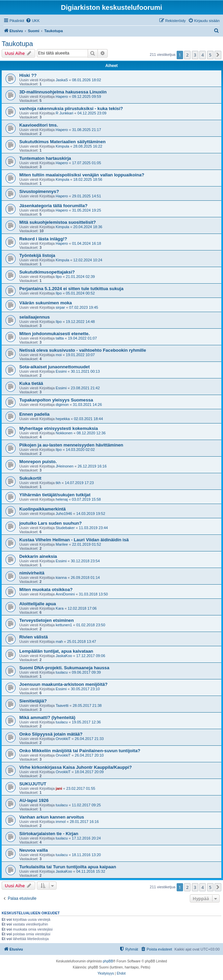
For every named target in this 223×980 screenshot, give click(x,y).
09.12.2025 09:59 (87, 96)
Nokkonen (64, 433)
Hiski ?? (28, 75)
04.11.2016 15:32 (91, 871)
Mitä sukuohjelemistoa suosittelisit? (58, 222)
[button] (218, 55)
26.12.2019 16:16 (92, 466)
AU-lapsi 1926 (34, 800)
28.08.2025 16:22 (88, 146)
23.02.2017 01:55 (81, 788)
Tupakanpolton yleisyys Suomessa (56, 400)
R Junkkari (65, 113)
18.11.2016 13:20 (86, 855)
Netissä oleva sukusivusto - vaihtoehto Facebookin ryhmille (83, 350)
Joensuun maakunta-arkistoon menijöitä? (63, 684)
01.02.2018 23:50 (91, 625)
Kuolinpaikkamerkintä (42, 509)
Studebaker (65, 528)
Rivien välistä (34, 637)
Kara (60, 608)
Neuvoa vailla (34, 850)
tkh (58, 483)
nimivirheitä (32, 573)
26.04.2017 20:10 (89, 755)
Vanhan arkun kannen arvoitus (52, 817)
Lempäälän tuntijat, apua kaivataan (56, 651)
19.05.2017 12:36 (86, 722)
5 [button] (210, 55)
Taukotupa (17, 44)
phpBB (108, 961)
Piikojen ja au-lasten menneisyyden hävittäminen (71, 445)
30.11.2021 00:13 (85, 371)
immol (61, 822)
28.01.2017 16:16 (84, 822)
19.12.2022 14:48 (81, 322)
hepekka (63, 419)
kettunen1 (64, 625)
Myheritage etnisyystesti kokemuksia (59, 428)
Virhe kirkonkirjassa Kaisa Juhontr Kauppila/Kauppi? (75, 767)
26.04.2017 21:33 (89, 739)
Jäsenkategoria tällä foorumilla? (53, 206)
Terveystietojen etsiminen (47, 620)
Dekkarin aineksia (38, 556)
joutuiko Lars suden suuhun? (51, 523)
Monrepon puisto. (38, 462)
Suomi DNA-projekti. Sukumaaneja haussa (64, 668)
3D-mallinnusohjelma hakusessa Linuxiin (63, 92)
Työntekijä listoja (37, 255)
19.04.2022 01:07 (83, 338)
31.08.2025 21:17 (87, 130)
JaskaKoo (64, 656)
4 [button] (203, 55)
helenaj (62, 499)
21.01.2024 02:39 (81, 277)
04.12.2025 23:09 (92, 113)
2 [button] (187, 55)
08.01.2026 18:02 (87, 80)
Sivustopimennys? (39, 191)
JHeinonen (65, 466)
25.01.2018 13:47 (82, 641)
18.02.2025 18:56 (88, 179)
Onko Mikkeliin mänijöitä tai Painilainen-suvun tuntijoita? (80, 751)
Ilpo (59, 277)
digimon (62, 405)
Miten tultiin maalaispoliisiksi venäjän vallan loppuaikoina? (82, 175)
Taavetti (62, 705)
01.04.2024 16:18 (87, 243)
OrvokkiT (63, 739)
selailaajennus (35, 317)
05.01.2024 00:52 (81, 293)
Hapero (62, 96)
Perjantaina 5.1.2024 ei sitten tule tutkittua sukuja (71, 289)
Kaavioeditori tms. (39, 125)
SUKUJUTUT (33, 784)
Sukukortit (30, 478)
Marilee (62, 544)
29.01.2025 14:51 (87, 196)
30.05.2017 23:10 (85, 689)
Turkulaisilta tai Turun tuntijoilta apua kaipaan (68, 867)
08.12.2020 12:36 (91, 433)
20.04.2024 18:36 (88, 227)
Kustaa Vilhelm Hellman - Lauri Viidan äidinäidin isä (74, 540)
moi (59, 355)
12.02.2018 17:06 (82, 608)
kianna (61, 578)
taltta (60, 338)
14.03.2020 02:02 (81, 450)
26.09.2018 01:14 (85, 578)
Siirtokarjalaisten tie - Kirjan (49, 834)
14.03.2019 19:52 (91, 514)
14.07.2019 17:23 (80, 483)
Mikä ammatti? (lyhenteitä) (47, 717)
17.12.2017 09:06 (91, 656)
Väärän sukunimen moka (46, 303)
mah (59, 641)
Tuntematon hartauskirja (45, 158)
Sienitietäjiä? (33, 701)
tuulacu (62, 672)
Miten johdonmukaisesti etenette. (54, 334)
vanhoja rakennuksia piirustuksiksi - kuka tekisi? (71, 108)
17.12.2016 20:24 (86, 838)
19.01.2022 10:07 (81, 355)
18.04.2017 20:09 (89, 772)
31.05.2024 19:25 (87, 210)
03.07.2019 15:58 (86, 499)
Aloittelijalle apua (38, 604)
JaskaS (62, 80)
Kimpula (63, 146)
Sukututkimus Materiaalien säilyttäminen (62, 142)
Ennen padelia (34, 414)
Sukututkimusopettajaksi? (47, 272)
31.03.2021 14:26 (87, 405)
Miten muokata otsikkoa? (46, 590)
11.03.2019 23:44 (93, 528)
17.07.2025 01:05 (87, 163)
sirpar (61, 307)
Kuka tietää (31, 383)
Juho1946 (64, 514)
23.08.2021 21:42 (85, 388)
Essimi (61, 371)
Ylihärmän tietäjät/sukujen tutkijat (55, 495)
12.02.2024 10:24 (88, 260)
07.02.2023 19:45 (84, 307)
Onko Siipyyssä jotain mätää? (51, 734)
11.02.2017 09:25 (86, 805)
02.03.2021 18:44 (88, 419)
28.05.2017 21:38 (87, 705)
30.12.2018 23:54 (85, 561)
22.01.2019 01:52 (87, 544)
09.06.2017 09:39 (86, 672)
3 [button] (195, 55)
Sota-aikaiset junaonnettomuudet (54, 367)
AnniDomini (65, 594)
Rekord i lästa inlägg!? (43, 239)
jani (59, 788)
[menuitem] (33, 21)
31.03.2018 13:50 (93, 594)
